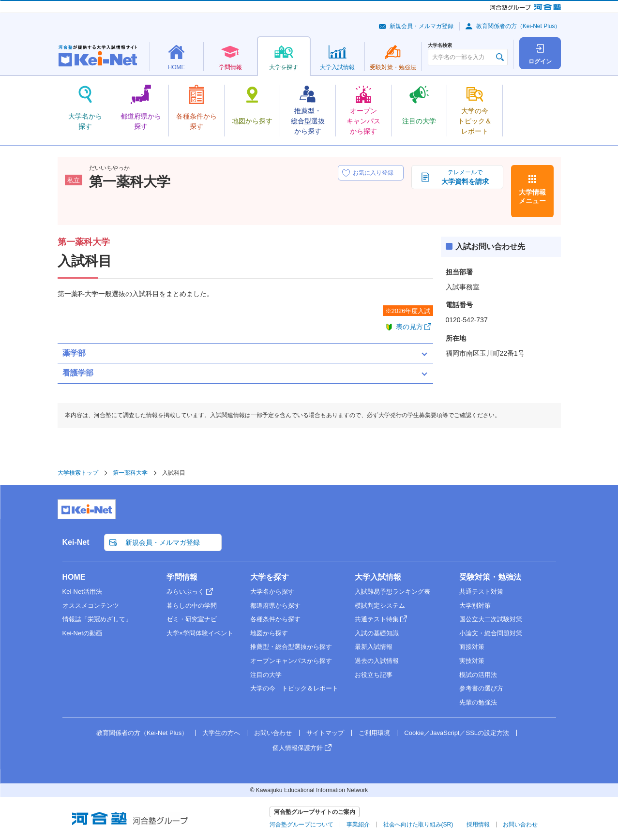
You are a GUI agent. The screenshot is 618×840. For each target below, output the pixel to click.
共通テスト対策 (481, 592)
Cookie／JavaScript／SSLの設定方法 (457, 733)
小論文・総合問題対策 (491, 633)
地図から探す (269, 633)
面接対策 (472, 647)
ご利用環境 (374, 733)
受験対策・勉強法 (490, 577)
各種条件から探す (275, 619)
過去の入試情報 (377, 661)
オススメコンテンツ (91, 606)
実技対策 (472, 661)
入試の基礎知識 (377, 633)
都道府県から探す (275, 606)
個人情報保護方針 (298, 748)
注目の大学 (266, 675)
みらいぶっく (185, 592)
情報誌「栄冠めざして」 (97, 619)
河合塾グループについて (301, 825)
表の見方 (409, 327)
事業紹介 (358, 825)
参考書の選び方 (481, 688)
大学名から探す (272, 592)
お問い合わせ (273, 733)
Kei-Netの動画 (82, 633)
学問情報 (182, 577)
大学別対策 (475, 606)
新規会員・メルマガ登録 (422, 26)
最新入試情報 (374, 647)
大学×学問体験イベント (200, 633)
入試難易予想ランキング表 (392, 592)
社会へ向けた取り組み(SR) (418, 825)
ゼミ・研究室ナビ (192, 619)
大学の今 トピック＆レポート (294, 688)
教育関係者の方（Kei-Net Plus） (519, 26)
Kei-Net (76, 542)
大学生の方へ (221, 733)
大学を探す (270, 577)
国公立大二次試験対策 (491, 619)
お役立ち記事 (374, 675)
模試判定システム (380, 606)
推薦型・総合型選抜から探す (291, 647)
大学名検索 (440, 45)
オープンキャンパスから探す (291, 661)
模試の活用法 (478, 675)
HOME (74, 577)
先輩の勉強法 (478, 702)
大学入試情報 (378, 577)
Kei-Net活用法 (82, 592)
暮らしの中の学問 (192, 606)
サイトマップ (325, 733)
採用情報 (478, 825)
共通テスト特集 (377, 619)
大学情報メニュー (532, 196)
